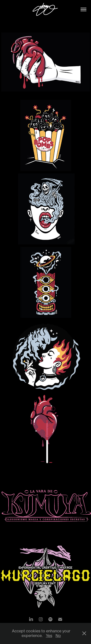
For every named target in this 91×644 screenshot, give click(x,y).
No (58, 636)
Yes (49, 636)
